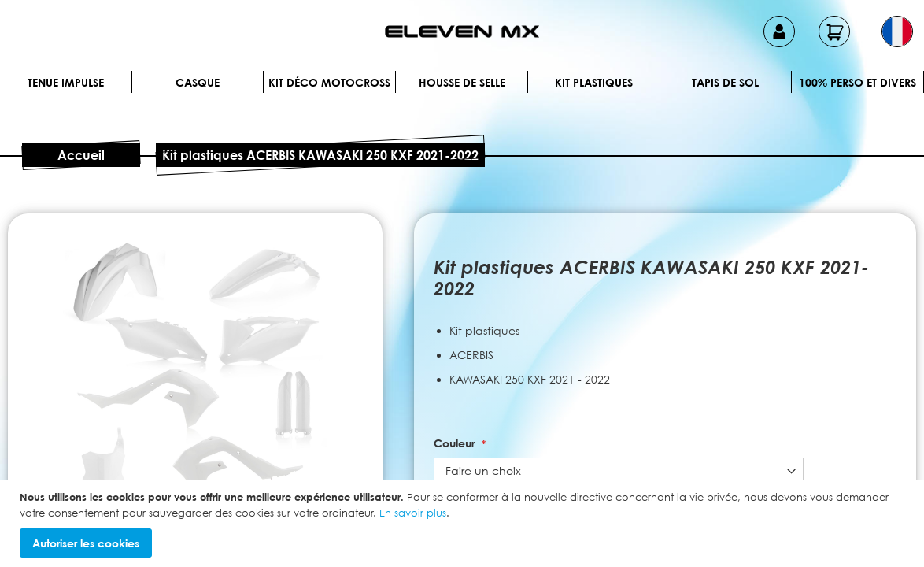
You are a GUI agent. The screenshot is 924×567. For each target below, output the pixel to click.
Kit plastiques (594, 82)
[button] (897, 31)
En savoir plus (413, 513)
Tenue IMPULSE (66, 82)
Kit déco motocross (329, 82)
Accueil (81, 155)
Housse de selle (462, 82)
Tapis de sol (725, 82)
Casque (198, 82)
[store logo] (462, 31)
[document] (464, 524)
